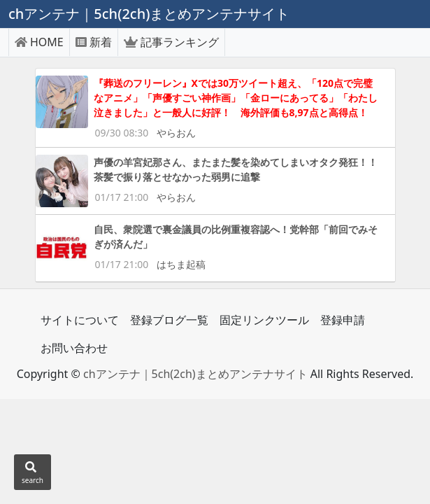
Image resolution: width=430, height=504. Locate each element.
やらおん (176, 133)
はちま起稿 (181, 264)
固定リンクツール (264, 320)
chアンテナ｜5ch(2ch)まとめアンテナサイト (195, 374)
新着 (94, 42)
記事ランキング (171, 42)
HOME (39, 42)
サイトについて (80, 320)
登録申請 (343, 320)
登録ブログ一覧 (169, 320)
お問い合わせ (74, 348)
